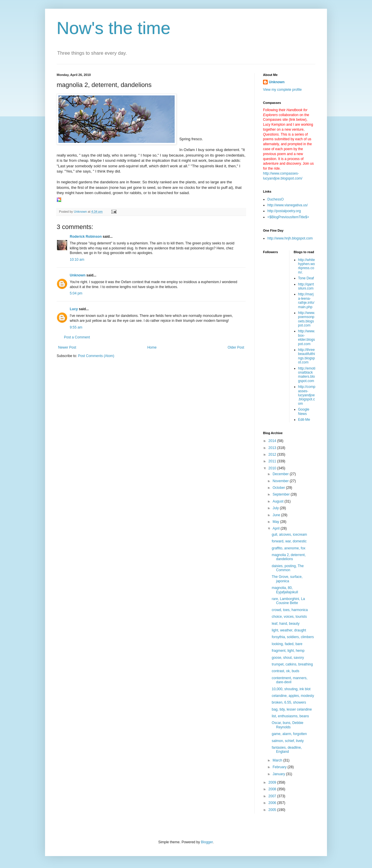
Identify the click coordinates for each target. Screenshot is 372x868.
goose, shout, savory (288, 658)
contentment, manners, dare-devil (290, 680)
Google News (304, 411)
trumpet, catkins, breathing (292, 664)
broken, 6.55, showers (289, 702)
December (281, 474)
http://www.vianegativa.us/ (288, 205)
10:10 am (77, 260)
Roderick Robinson (86, 237)
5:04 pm (76, 293)
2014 (273, 441)
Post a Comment (77, 337)
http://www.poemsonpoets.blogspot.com (307, 319)
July (276, 508)
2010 (273, 468)
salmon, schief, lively (288, 741)
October (279, 488)
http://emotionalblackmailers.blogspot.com (307, 375)
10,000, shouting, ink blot (291, 689)
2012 (273, 455)
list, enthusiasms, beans (290, 716)
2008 (273, 789)
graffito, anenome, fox (289, 548)
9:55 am (76, 327)
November (281, 481)
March (278, 760)
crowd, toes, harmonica (290, 610)
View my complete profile (282, 90)
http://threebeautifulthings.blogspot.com (307, 356)
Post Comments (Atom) (96, 356)
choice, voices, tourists (289, 617)
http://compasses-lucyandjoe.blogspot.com (307, 395)
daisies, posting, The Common (288, 568)
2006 (273, 803)
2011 (273, 461)
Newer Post (67, 347)
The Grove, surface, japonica (287, 579)
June (277, 515)
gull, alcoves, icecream (289, 535)
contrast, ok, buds (286, 671)
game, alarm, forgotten (289, 734)
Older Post (236, 347)
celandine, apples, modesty (293, 696)
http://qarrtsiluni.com (306, 286)
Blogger (207, 842)
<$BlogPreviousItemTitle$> (288, 217)
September (282, 494)
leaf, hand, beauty (286, 624)
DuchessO (276, 199)
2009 (273, 782)
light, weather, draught (289, 630)
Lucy (74, 309)
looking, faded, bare (287, 644)
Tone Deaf (306, 278)
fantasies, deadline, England (287, 750)
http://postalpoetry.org (284, 211)
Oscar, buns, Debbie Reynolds (288, 725)
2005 (273, 810)
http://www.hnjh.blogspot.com (290, 238)
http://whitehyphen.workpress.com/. (307, 266)
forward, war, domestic (289, 541)
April (277, 528)
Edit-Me (304, 420)
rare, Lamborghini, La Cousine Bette (288, 601)
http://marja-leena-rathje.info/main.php (306, 300)
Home (152, 347)
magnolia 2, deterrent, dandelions (289, 557)
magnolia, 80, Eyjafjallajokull (285, 590)
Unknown (78, 275)
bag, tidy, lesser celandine (292, 709)
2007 (273, 796)
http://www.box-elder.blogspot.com (307, 337)
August (279, 501)
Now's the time (114, 28)
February (280, 767)
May (276, 522)
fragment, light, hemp (288, 651)
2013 (273, 448)
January (279, 774)
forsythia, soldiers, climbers (293, 637)
